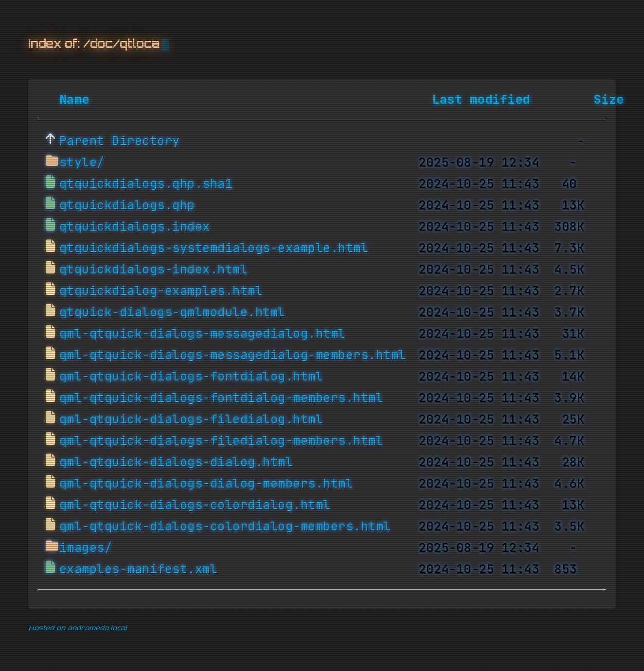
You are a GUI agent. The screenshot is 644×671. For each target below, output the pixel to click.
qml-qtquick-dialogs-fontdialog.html (191, 377)
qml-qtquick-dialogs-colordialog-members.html (225, 526)
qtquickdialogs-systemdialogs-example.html (214, 248)
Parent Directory (120, 141)
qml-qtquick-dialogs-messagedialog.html (203, 334)
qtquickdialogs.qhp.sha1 (146, 184)
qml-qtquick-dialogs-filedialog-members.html (222, 441)
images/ (86, 548)
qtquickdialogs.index (135, 227)
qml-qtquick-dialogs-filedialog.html (191, 419)
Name (74, 100)
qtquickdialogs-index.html (154, 270)
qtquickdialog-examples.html (161, 291)
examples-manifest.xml (139, 569)
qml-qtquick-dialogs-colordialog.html (195, 505)
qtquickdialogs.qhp (127, 205)
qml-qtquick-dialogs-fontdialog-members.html (222, 398)
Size (609, 100)
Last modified (481, 100)
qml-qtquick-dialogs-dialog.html (176, 462)
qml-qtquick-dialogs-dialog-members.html (206, 484)
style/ (82, 163)
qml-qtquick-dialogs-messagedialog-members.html (233, 355)
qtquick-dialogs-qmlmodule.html (172, 312)
